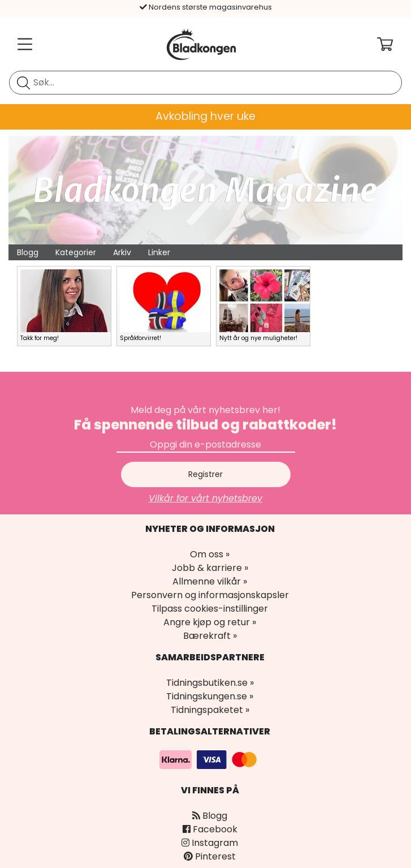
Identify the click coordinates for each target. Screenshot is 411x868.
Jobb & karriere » (210, 568)
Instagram (210, 843)
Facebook (210, 829)
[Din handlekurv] (394, 44)
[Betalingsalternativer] (210, 759)
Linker (159, 252)
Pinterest (210, 856)
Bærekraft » (210, 636)
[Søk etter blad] (23, 83)
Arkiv (122, 252)
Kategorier (76, 252)
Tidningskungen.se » (210, 696)
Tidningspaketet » (210, 710)
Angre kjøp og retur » (210, 622)
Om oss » (210, 554)
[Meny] (23, 44)
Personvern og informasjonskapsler (210, 595)
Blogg (28, 252)
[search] (205, 83)
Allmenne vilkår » (210, 581)
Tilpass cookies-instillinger (210, 609)
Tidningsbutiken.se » (210, 683)
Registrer (205, 474)
